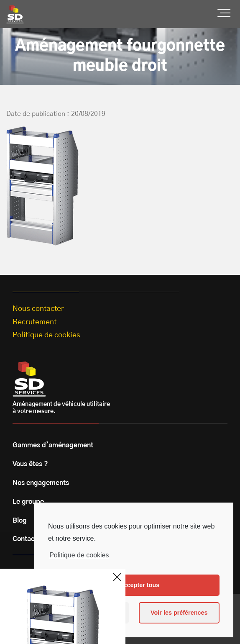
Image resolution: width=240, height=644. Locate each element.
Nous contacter (38, 309)
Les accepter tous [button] (134, 585)
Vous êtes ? (30, 464)
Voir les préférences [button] (179, 613)
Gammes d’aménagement (53, 445)
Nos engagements (41, 483)
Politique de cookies (79, 555)
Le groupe (28, 502)
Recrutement (34, 322)
